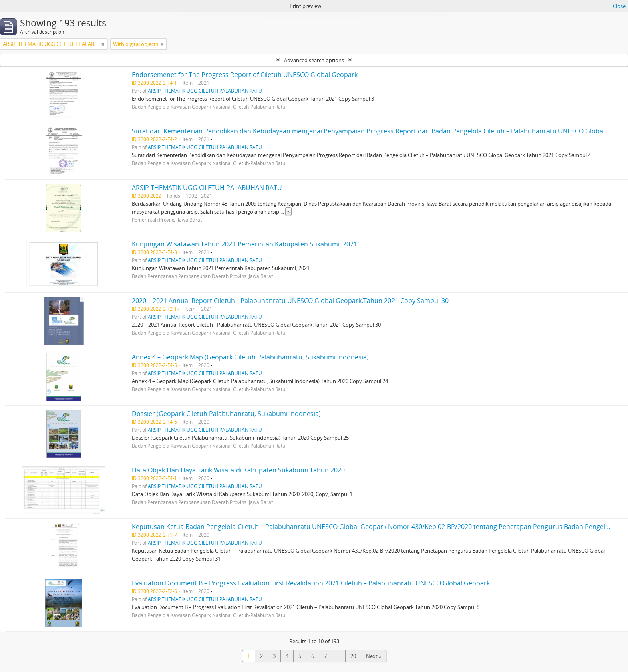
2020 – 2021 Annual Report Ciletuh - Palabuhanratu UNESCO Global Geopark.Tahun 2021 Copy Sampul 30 (290, 301)
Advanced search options (314, 60)
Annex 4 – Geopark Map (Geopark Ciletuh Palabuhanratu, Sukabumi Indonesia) (250, 357)
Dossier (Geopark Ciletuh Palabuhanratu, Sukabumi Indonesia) (226, 414)
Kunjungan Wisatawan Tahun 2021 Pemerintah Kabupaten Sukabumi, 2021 (245, 244)
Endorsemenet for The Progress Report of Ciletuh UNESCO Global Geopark (245, 75)
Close (619, 6)
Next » (374, 656)
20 (353, 656)
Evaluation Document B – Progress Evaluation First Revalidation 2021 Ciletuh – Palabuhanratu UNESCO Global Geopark (311, 583)
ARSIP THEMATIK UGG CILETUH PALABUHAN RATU (205, 91)
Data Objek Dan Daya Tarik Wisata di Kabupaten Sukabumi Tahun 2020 (238, 470)
